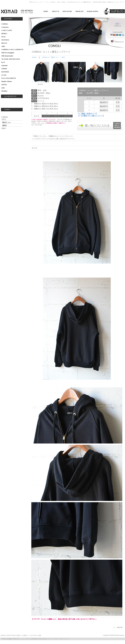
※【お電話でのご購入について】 (91, 116)
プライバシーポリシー (53, 639)
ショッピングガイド (25, 639)
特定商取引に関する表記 (39, 639)
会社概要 (9, 639)
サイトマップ (120, 2)
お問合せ (15, 639)
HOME (34, 57)
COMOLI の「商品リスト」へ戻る (53, 57)
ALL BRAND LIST (10, 96)
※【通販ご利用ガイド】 (88, 114)
